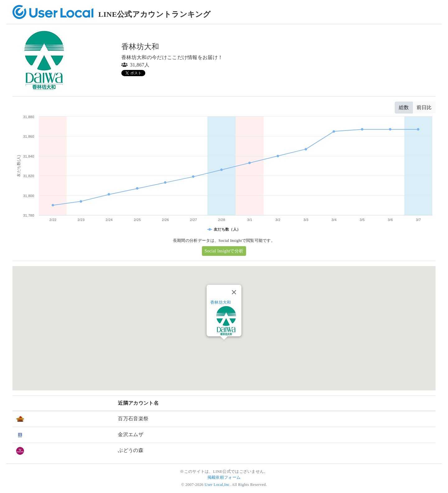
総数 (404, 107)
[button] (224, 346)
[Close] (234, 292)
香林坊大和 (221, 302)
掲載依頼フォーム (224, 477)
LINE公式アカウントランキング (155, 14)
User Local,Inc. (218, 485)
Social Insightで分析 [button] (224, 251)
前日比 (424, 107)
